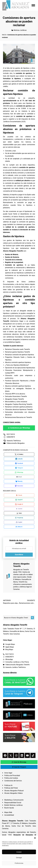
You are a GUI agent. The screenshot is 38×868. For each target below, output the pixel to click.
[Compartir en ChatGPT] (19, 500)
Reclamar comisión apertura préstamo (19, 407)
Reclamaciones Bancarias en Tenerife (18, 417)
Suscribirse (19, 555)
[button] (35, 838)
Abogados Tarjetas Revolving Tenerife (19, 404)
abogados (16, 339)
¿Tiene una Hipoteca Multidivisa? (17, 365)
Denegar (19, 858)
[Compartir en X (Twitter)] (19, 454)
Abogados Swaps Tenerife (14, 399)
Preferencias (19, 863)
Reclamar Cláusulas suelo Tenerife (17, 349)
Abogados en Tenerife (21, 570)
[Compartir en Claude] (19, 495)
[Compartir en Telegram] (19, 468)
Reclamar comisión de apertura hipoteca (20, 355)
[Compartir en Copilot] (19, 522)
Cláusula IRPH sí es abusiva (15, 394)
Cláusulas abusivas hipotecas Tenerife (19, 409)
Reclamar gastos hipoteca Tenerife (17, 352)
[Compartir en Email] (19, 477)
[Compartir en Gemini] (19, 509)
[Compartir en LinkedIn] (19, 459)
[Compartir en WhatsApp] (19, 472)
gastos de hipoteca (22, 68)
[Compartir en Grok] (19, 513)
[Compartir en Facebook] (19, 463)
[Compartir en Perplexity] (19, 518)
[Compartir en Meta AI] (19, 527)
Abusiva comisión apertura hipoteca (18, 362)
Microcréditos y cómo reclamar (16, 402)
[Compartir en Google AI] (19, 504)
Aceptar (19, 852)
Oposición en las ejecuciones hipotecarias (20, 368)
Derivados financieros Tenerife (16, 396)
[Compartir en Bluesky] (19, 481)
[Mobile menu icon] (33, 5)
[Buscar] (32, 618)
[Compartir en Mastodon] (19, 486)
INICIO (4, 35)
